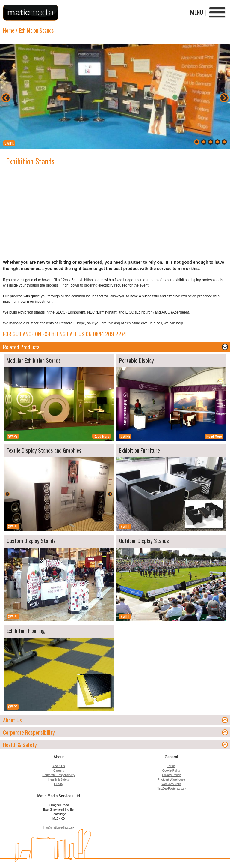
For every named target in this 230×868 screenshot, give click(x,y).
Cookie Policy (171, 771)
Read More (102, 436)
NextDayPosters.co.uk (171, 789)
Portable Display (137, 360)
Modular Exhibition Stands (34, 360)
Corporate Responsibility (59, 775)
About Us (59, 766)
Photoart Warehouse (171, 780)
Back (6, 98)
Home (9, 30)
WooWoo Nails (171, 784)
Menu (217, 13)
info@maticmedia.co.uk (59, 828)
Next (224, 98)
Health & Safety (59, 780)
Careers (59, 771)
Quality (59, 784)
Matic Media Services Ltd (31, 13)
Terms (171, 766)
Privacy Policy (171, 775)
